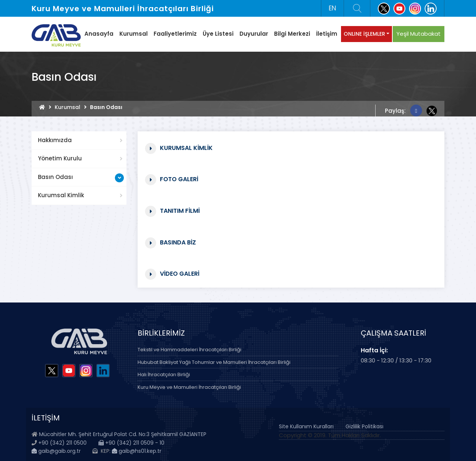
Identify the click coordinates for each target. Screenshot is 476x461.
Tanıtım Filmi (180, 210)
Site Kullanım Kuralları (306, 426)
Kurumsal (134, 34)
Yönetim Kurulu (60, 158)
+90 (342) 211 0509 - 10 (131, 443)
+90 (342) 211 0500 (62, 443)
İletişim (327, 34)
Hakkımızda (55, 140)
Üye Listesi (218, 34)
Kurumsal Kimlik (61, 195)
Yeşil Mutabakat (419, 34)
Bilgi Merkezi (292, 34)
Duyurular (254, 34)
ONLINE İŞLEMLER (364, 34)
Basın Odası (55, 177)
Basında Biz (178, 242)
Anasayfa (99, 34)
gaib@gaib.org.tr (56, 451)
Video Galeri (180, 273)
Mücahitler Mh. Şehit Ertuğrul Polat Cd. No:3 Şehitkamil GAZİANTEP (123, 434)
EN (332, 8)
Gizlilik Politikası (364, 426)
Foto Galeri (179, 179)
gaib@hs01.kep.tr (137, 451)
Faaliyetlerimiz (175, 34)
